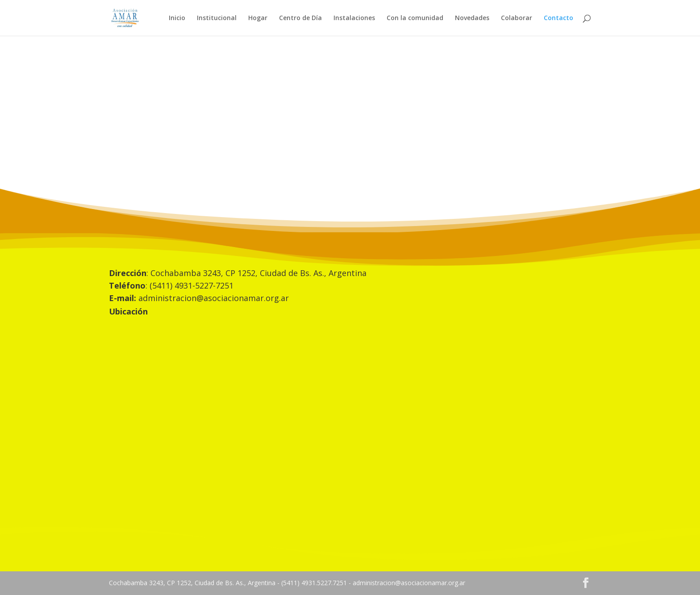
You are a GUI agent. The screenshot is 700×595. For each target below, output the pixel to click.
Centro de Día (300, 18)
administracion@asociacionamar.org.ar (214, 298)
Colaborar (517, 18)
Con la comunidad (415, 18)
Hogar (258, 18)
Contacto (558, 18)
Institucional (217, 18)
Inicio (177, 18)
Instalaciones (354, 18)
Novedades (472, 18)
